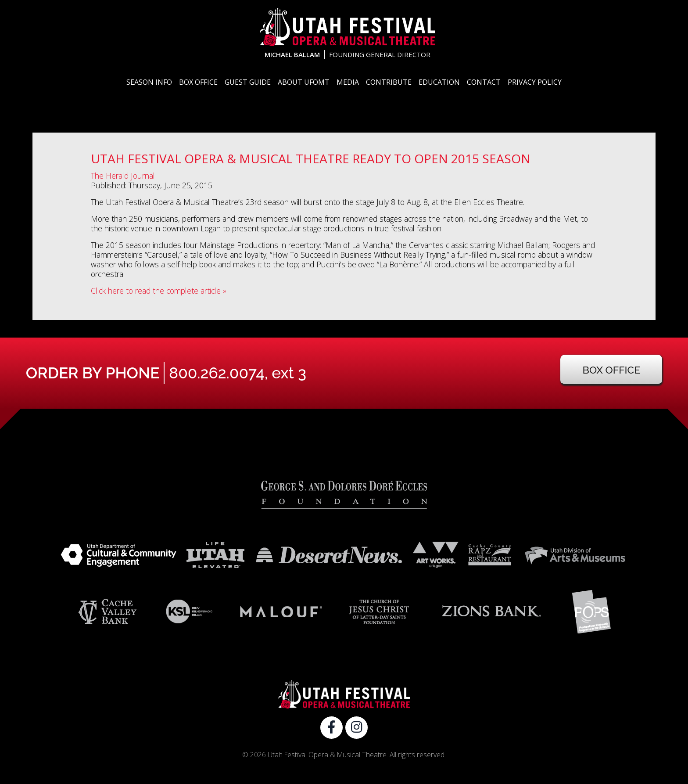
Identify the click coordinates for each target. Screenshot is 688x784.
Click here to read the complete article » (159, 291)
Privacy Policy (535, 82)
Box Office (198, 82)
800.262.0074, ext (238, 373)
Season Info (149, 82)
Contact (484, 82)
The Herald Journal (123, 176)
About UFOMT (304, 82)
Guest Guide (248, 82)
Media (348, 82)
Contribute (389, 82)
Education (439, 82)
